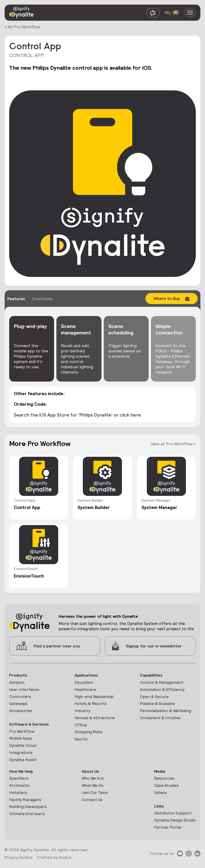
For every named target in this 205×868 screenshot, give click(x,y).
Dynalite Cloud (23, 747)
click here (131, 415)
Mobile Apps (21, 740)
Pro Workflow (22, 733)
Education (84, 683)
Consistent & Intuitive (161, 719)
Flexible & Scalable (158, 705)
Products (18, 675)
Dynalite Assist (23, 762)
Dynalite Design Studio (174, 824)
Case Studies (166, 788)
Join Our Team (95, 795)
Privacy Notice (18, 861)
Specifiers (19, 781)
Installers (18, 795)
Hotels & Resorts (91, 705)
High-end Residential (94, 697)
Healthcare (85, 690)
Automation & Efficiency (163, 690)
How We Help (22, 774)
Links (158, 809)
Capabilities (151, 675)
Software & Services (30, 726)
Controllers (20, 697)
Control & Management (162, 683)
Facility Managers (26, 803)
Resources (163, 781)
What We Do (93, 788)
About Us (90, 774)
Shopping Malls (89, 734)
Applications (87, 675)
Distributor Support (172, 816)
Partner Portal (167, 831)
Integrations (21, 754)
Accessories (21, 712)
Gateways (19, 705)
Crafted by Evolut (54, 861)
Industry (83, 712)
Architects (19, 788)
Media (159, 774)
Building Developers (28, 810)
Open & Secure (155, 697)
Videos (159, 795)
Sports (81, 741)
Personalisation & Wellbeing (166, 712)
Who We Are (93, 781)
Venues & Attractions (95, 719)
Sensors (17, 683)
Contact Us (92, 803)
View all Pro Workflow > (173, 444)
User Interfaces (25, 690)
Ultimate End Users (28, 817)
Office (81, 726)
